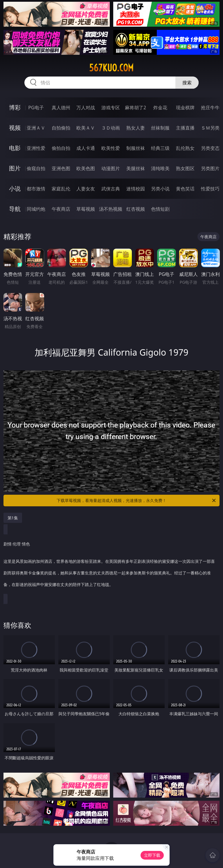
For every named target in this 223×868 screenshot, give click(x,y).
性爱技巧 (210, 189)
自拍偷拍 (61, 128)
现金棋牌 (185, 108)
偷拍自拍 (61, 148)
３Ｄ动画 (111, 128)
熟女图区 (185, 168)
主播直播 (185, 128)
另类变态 (210, 148)
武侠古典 (111, 189)
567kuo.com (111, 68)
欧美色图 (86, 168)
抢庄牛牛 (210, 108)
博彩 (15, 107)
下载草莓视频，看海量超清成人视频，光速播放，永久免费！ (137, 501)
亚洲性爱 (36, 148)
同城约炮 (36, 209)
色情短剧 (160, 209)
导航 (15, 209)
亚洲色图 (61, 168)
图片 (15, 168)
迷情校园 (136, 189)
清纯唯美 (160, 168)
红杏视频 (136, 209)
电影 (15, 148)
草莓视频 (86, 209)
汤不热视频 (111, 209)
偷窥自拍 (36, 168)
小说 (15, 189)
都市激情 (36, 189)
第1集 (13, 518)
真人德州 (61, 108)
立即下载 (152, 855)
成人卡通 (86, 148)
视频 (15, 128)
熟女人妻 (136, 128)
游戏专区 (111, 108)
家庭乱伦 (61, 189)
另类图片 (210, 168)
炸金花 (160, 108)
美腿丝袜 (136, 168)
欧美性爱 (111, 148)
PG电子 (36, 108)
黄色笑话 (185, 189)
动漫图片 (111, 168)
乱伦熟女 (185, 148)
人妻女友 (86, 189)
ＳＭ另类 (210, 128)
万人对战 (86, 108)
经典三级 (160, 148)
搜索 (187, 83)
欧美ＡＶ (86, 128)
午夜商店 (61, 209)
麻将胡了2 (135, 108)
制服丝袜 (136, 148)
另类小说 (160, 189)
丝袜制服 (160, 128)
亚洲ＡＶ (36, 128)
